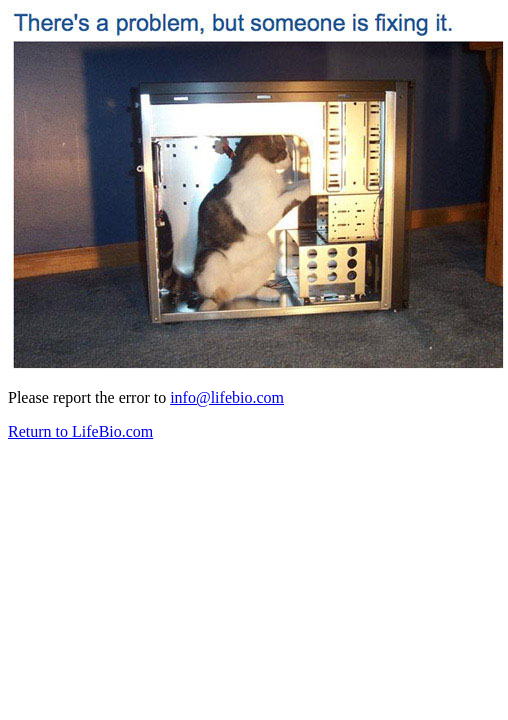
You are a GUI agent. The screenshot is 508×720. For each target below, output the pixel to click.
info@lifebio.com (227, 397)
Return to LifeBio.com (80, 431)
